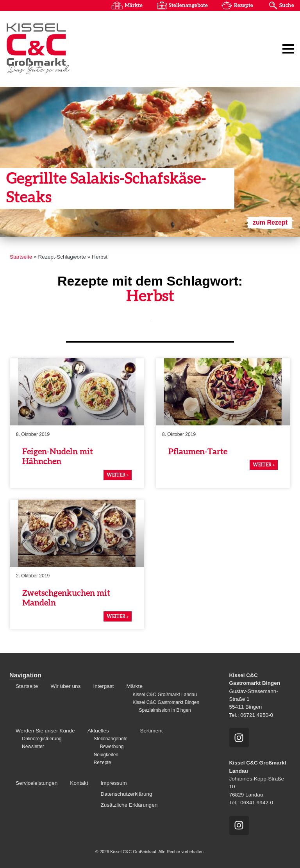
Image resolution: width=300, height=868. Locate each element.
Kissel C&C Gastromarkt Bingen (166, 702)
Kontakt (79, 783)
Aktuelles (98, 731)
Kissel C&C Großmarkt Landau (165, 695)
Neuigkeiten (106, 755)
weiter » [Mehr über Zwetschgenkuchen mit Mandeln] (118, 616)
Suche (287, 5)
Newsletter (33, 747)
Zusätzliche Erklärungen (129, 805)
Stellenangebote (188, 5)
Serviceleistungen (37, 783)
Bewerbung (112, 747)
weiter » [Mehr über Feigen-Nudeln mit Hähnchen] (118, 475)
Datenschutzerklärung (126, 794)
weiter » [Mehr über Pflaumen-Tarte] (264, 465)
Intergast (103, 686)
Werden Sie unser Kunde (45, 731)
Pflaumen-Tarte (198, 452)
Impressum (113, 783)
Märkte (134, 5)
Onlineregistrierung (42, 739)
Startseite (21, 257)
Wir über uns (65, 686)
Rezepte (244, 5)
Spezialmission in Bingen (165, 710)
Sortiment (151, 731)
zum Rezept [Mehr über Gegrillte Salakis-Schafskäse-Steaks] (270, 222)
